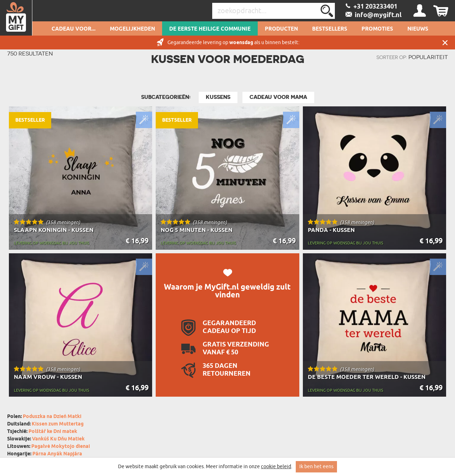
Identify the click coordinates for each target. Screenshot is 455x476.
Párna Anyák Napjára (57, 454)
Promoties (377, 29)
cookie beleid (276, 467)
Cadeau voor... (74, 29)
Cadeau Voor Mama (278, 97)
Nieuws (418, 29)
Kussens (218, 97)
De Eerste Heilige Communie (210, 29)
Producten (281, 29)
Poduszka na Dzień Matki (52, 417)
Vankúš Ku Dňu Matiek (58, 439)
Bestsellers (330, 29)
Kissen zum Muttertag (58, 424)
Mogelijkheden (132, 29)
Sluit (445, 43)
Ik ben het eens (316, 467)
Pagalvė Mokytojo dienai (61, 447)
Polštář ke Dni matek (53, 432)
